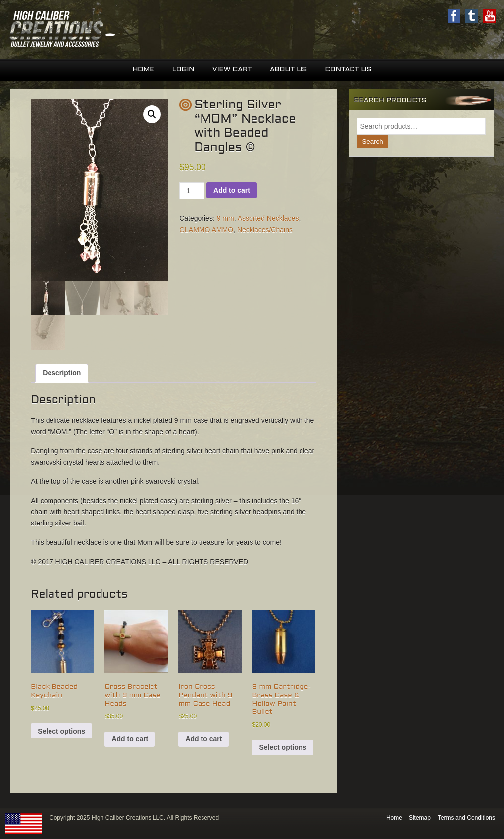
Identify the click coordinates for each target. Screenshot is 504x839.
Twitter (472, 16)
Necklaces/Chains (265, 230)
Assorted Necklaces (268, 218)
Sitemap (420, 818)
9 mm (226, 218)
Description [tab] (62, 373)
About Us (288, 70)
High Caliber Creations (130, 30)
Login (183, 70)
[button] (152, 114)
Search (372, 141)
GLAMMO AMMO (206, 230)
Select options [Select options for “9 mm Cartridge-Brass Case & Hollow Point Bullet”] (283, 747)
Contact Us (348, 70)
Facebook (454, 16)
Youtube (490, 16)
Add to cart (232, 190)
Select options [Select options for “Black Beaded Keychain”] (61, 731)
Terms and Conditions (466, 818)
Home (143, 70)
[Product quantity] (192, 191)
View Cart (232, 70)
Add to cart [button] (130, 739)
